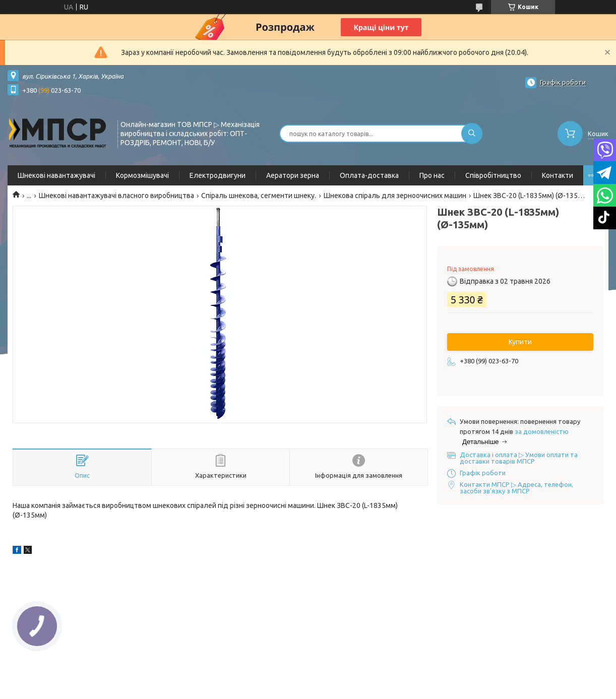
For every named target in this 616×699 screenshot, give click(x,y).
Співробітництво (493, 175)
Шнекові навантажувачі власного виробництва (116, 196)
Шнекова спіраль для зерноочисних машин (395, 196)
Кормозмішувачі (142, 175)
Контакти (558, 175)
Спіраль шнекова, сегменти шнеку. (259, 196)
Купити (520, 342)
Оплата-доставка (369, 175)
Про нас (432, 175)
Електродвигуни (218, 175)
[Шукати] (472, 134)
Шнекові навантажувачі (56, 175)
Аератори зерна (293, 175)
